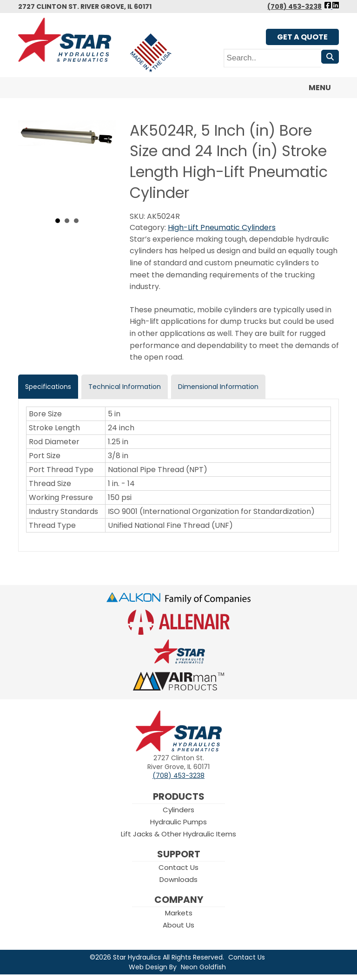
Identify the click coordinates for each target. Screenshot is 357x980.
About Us (178, 925)
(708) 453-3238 (294, 7)
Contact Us (178, 867)
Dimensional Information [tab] (218, 387)
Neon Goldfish (203, 967)
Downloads (178, 879)
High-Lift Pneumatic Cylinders (222, 227)
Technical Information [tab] (125, 387)
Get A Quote (302, 37)
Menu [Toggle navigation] (314, 88)
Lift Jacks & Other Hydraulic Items (178, 834)
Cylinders (178, 810)
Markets (179, 913)
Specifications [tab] (48, 387)
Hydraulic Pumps (178, 822)
